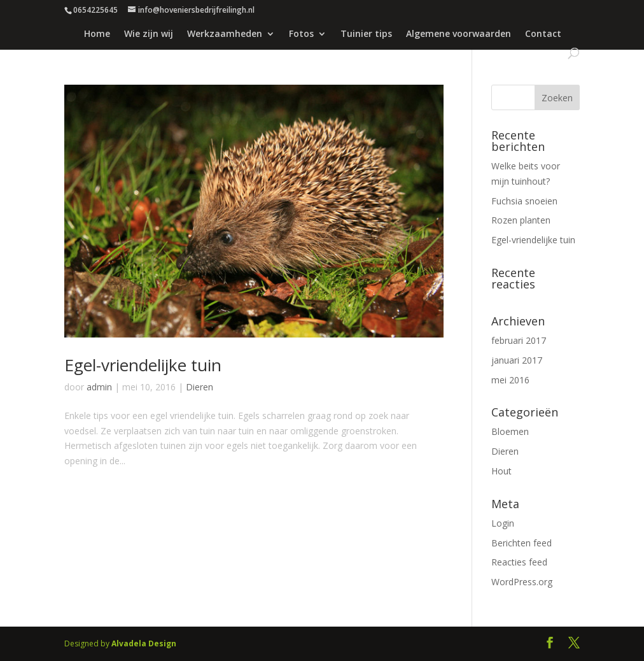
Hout (501, 471)
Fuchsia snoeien (524, 201)
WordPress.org (522, 582)
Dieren (199, 387)
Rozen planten (521, 220)
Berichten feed (521, 543)
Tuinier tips (366, 34)
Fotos (301, 34)
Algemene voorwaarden (458, 34)
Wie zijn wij (149, 34)
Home (97, 34)
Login (503, 523)
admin (99, 387)
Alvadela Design (144, 643)
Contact (543, 34)
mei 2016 (510, 380)
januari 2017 (517, 360)
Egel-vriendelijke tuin (143, 365)
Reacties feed (519, 562)
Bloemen (510, 431)
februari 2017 (519, 340)
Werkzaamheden (225, 34)
